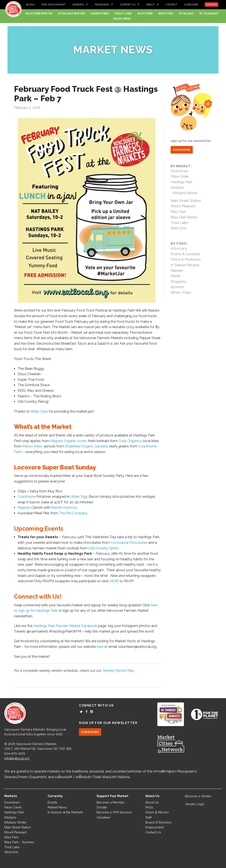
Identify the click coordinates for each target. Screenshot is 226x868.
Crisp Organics (130, 441)
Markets (177, 271)
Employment (154, 827)
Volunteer (104, 817)
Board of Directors (159, 822)
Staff (148, 817)
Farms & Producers (186, 259)
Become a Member (111, 802)
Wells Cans (39, 411)
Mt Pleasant (209, 14)
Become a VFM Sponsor (114, 812)
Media (175, 276)
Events (52, 802)
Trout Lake (123, 14)
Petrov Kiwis (32, 446)
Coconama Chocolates (129, 543)
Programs (102, 5)
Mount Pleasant (183, 206)
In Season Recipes (185, 265)
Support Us (128, 5)
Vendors (78, 5)
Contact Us (153, 832)
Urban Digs (79, 497)
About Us (152, 802)
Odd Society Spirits (103, 548)
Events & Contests (185, 254)
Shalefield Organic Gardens (86, 446)
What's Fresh (181, 293)
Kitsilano (186, 14)
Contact (171, 5)
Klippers (24, 508)
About (150, 5)
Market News (113, 50)
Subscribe (191, 5)
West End (166, 14)
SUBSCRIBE (182, 150)
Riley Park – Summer (19, 842)
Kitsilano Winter (71, 14)
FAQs (149, 807)
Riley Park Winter (39, 14)
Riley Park (145, 14)
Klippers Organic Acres (68, 441)
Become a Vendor (198, 796)
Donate (212, 5)
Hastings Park (181, 182)
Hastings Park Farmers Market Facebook (66, 626)
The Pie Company (73, 513)
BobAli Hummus (64, 508)
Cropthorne (27, 497)
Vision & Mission (157, 812)
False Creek (122, 19)
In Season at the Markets (65, 812)
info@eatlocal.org (17, 758)
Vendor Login (195, 804)
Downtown (100, 14)
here (100, 647)
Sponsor (177, 287)
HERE (115, 581)
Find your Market (53, 5)
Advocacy (179, 248)
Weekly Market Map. (118, 671)
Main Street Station (186, 201)
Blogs (30, 5)
